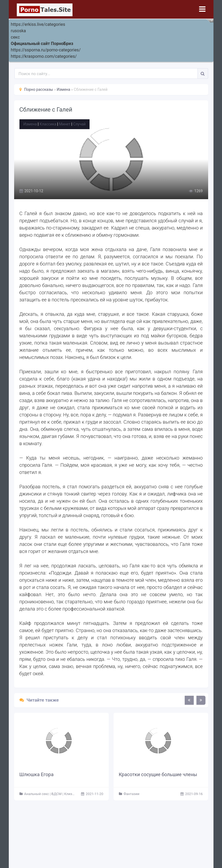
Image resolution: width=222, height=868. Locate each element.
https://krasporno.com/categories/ (44, 56)
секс (15, 37)
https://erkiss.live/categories (38, 24)
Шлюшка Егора (37, 774)
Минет (64, 124)
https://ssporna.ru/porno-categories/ (46, 50)
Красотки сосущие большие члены (158, 774)
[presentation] (189, 700)
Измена (30, 124)
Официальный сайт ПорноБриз (42, 44)
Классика (48, 124)
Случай (79, 124)
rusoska (19, 31)
